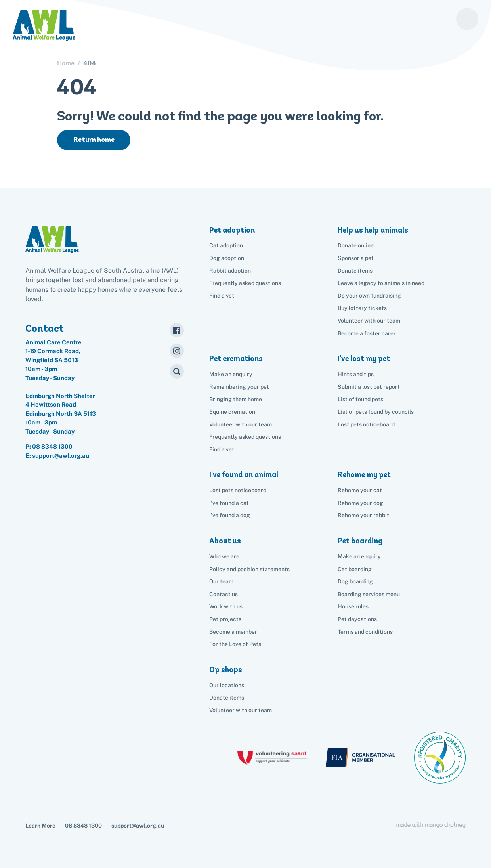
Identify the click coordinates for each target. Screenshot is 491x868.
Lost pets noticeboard (366, 424)
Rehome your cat (360, 490)
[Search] (177, 371)
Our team (221, 581)
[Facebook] (177, 330)
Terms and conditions (365, 632)
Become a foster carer (367, 333)
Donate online (356, 245)
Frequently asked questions (245, 283)
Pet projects (225, 619)
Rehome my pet (364, 475)
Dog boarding (355, 581)
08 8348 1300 (52, 446)
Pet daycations (357, 619)
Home (66, 63)
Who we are (224, 556)
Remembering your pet (239, 387)
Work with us (226, 606)
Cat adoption (226, 245)
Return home (94, 140)
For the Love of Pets (235, 644)
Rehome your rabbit (363, 515)
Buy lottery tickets (362, 308)
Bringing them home (236, 399)
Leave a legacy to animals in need (381, 283)
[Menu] (467, 19)
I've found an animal (244, 475)
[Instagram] (177, 351)
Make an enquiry (359, 556)
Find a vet (222, 296)
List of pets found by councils (376, 412)
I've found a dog (230, 515)
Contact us (224, 594)
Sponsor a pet (356, 258)
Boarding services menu (369, 594)
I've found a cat (229, 503)
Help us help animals (373, 230)
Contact (45, 328)
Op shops (226, 670)
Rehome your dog (360, 503)
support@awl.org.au (138, 826)
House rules (353, 606)
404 (90, 63)
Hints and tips (356, 374)
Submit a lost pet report (369, 387)
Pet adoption (232, 230)
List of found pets (360, 399)
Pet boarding (360, 541)
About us (225, 541)
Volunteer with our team (369, 321)
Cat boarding (355, 569)
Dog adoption (227, 258)
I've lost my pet (364, 358)
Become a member (233, 632)
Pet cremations (236, 358)
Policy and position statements (249, 569)
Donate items (355, 271)
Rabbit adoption (230, 271)
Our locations (227, 685)
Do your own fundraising (369, 296)
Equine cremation (232, 412)
